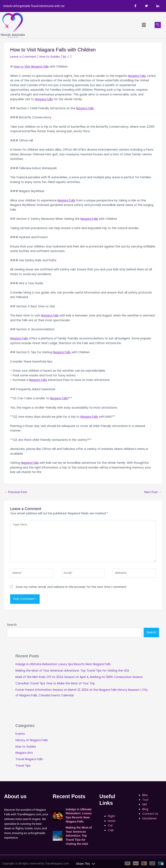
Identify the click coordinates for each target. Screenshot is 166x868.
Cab (111, 830)
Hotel (111, 821)
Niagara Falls (40, 67)
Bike (145, 795)
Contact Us (150, 814)
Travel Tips (23, 766)
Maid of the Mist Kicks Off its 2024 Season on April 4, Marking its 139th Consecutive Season (79, 677)
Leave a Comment (23, 57)
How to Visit (22, 67)
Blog (145, 809)
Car (110, 826)
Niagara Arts (24, 753)
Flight (111, 816)
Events (20, 734)
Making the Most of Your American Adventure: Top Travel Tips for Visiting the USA (72, 671)
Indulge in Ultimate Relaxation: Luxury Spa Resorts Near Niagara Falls (63, 664)
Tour (145, 800)
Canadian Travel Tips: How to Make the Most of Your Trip (55, 683)
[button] (144, 25)
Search (12, 625)
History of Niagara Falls (32, 740)
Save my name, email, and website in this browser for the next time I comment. (71, 587)
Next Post (153, 492)
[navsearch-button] (158, 25)
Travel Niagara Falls (29, 759)
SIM (145, 804)
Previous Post (16, 492)
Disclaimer (149, 819)
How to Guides (50, 57)
